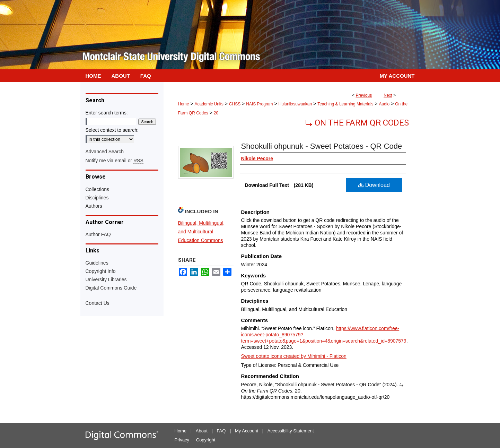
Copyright (206, 440)
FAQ (221, 431)
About (202, 431)
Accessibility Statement (291, 431)
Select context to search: (112, 130)
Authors (94, 206)
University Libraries (106, 279)
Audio (384, 104)
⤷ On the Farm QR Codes (357, 123)
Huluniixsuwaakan (295, 104)
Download (374, 185)
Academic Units (209, 104)
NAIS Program (259, 104)
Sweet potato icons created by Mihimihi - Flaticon (294, 356)
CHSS (235, 104)
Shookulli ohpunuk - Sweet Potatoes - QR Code (322, 146)
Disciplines (97, 198)
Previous (364, 95)
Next (388, 95)
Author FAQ (98, 234)
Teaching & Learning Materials (345, 104)
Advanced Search (105, 152)
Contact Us (98, 303)
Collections (97, 189)
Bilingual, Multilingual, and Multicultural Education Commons (201, 232)
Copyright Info (101, 271)
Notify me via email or (115, 161)
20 (216, 113)
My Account (247, 431)
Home (184, 104)
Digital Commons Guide (111, 288)
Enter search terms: (107, 113)
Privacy (182, 440)
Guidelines (97, 263)
